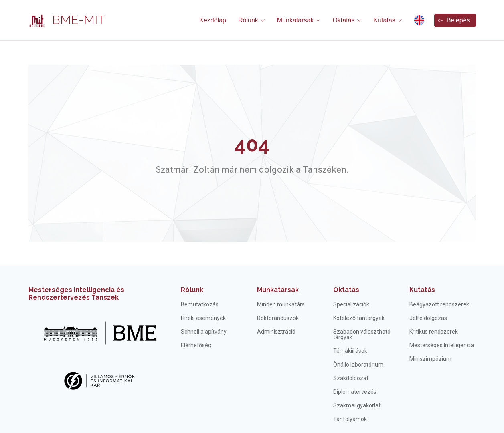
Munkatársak (278, 290)
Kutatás (422, 290)
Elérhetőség (196, 345)
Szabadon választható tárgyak (362, 334)
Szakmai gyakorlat (357, 405)
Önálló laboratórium (358, 365)
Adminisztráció (276, 332)
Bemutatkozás (200, 304)
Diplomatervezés (355, 392)
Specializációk (351, 304)
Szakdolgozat (351, 378)
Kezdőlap (213, 20)
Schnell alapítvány (204, 332)
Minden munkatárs (281, 304)
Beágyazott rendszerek (439, 304)
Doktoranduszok (278, 318)
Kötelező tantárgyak (359, 318)
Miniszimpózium (430, 359)
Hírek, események (203, 318)
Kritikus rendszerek (434, 332)
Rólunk (192, 290)
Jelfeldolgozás (428, 318)
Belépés (454, 20)
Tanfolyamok (350, 419)
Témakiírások (350, 351)
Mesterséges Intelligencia (442, 345)
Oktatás (346, 290)
